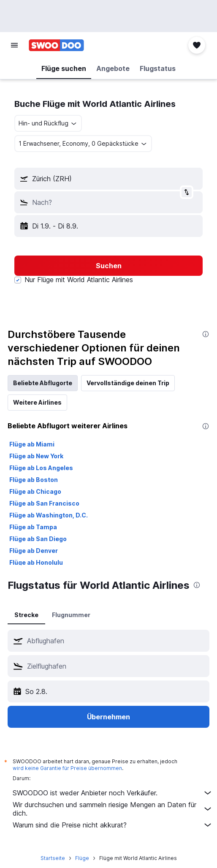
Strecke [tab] (26, 615)
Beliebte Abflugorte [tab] (43, 383)
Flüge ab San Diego (38, 539)
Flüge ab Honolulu (36, 562)
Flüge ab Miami (32, 444)
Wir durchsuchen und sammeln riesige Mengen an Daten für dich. (113, 809)
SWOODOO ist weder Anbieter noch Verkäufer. (113, 793)
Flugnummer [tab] (71, 615)
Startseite (53, 858)
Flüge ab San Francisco (44, 503)
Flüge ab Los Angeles (41, 468)
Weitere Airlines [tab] (37, 402)
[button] (14, 45)
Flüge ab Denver (34, 551)
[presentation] (206, 334)
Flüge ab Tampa (33, 527)
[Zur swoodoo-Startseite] (56, 45)
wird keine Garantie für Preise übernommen (67, 768)
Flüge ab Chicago (35, 491)
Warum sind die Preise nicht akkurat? (113, 825)
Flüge (82, 858)
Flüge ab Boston (34, 480)
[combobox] (48, 123)
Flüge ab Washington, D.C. (49, 515)
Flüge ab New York (36, 456)
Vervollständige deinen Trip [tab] (128, 383)
